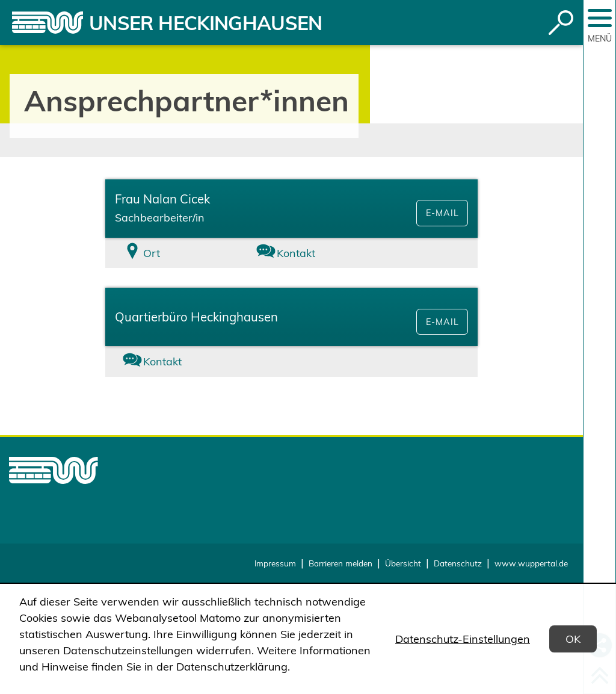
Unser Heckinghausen (206, 23)
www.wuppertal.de (531, 563)
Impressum (275, 563)
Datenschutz (458, 563)
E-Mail (442, 213)
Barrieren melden (340, 563)
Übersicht (403, 563)
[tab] (167, 253)
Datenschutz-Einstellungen (463, 639)
